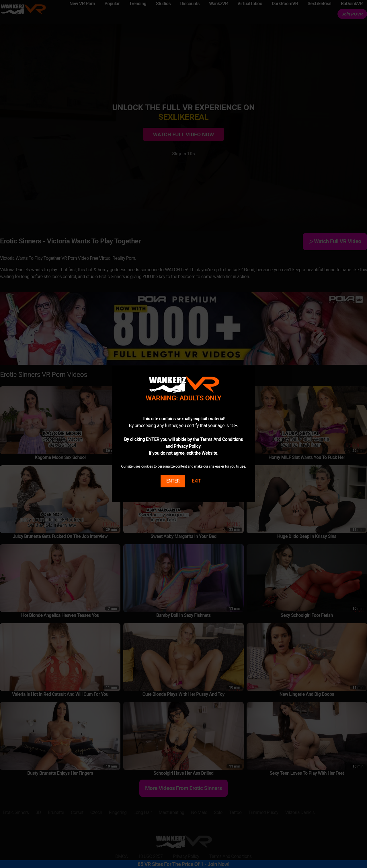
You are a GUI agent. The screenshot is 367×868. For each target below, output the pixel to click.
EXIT (196, 481)
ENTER (173, 481)
